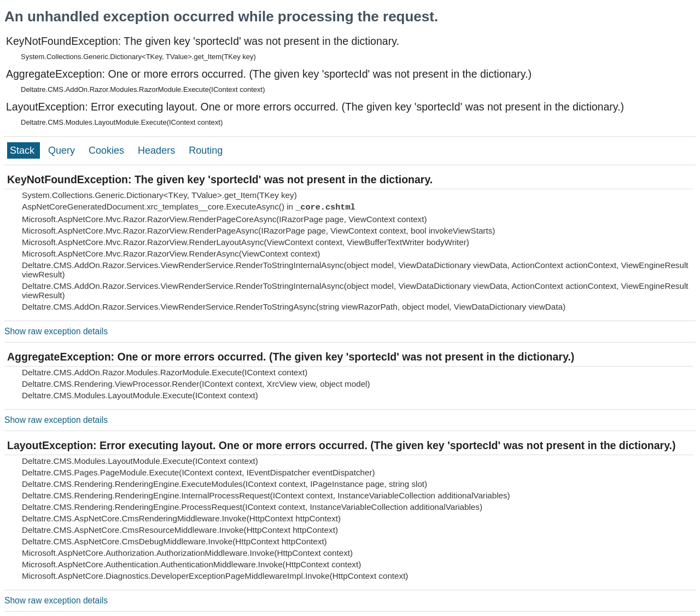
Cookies (108, 150)
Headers (158, 150)
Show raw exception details (56, 331)
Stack (24, 150)
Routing (206, 150)
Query (63, 150)
